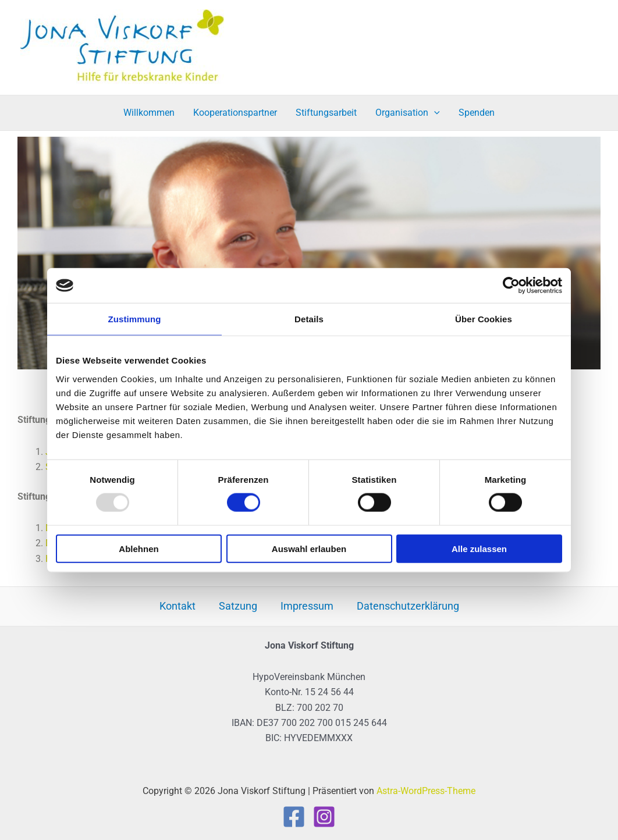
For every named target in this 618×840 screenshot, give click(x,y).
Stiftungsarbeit (326, 113)
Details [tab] (309, 319)
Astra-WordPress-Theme (426, 791)
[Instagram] (324, 817)
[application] (434, 113)
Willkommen (149, 113)
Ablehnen (138, 548)
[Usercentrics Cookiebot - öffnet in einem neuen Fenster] (511, 286)
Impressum (307, 606)
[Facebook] (294, 817)
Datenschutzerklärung (408, 606)
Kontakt (177, 606)
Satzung (238, 606)
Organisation (408, 113)
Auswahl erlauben (309, 548)
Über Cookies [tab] (484, 319)
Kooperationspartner (235, 113)
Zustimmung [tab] (135, 319)
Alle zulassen (479, 548)
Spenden (477, 113)
